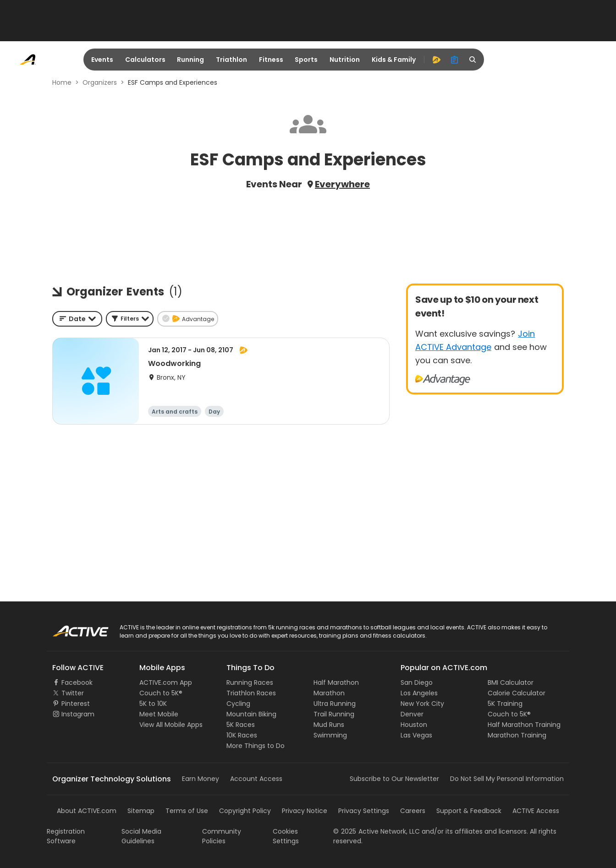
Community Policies (222, 836)
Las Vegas (416, 735)
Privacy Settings (364, 811)
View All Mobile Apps (171, 725)
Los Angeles (419, 693)
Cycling (238, 704)
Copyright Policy (245, 811)
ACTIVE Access (536, 811)
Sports (306, 60)
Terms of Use (187, 811)
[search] (473, 60)
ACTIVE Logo (72, 628)
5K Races (241, 725)
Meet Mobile (159, 714)
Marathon (329, 693)
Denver (412, 714)
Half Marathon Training (524, 725)
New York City (422, 704)
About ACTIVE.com (87, 811)
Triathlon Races (251, 693)
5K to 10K (153, 704)
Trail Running (334, 714)
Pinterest (76, 704)
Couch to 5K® (161, 693)
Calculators (145, 60)
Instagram (78, 714)
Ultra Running (335, 704)
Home (62, 82)
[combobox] (77, 319)
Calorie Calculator (517, 693)
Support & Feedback (469, 811)
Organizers (100, 82)
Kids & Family (394, 60)
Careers (413, 811)
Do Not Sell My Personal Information (507, 779)
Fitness (271, 60)
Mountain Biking (251, 714)
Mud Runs (329, 725)
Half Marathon (336, 682)
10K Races (242, 735)
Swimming (330, 735)
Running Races (250, 682)
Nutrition (345, 60)
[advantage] (436, 60)
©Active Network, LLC (377, 831)
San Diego (417, 682)
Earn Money (201, 779)
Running (190, 60)
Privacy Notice (305, 811)
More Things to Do (256, 746)
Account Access (256, 779)
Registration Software (66, 836)
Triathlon (231, 60)
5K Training (505, 704)
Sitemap (141, 811)
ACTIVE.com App (166, 682)
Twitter (73, 693)
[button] (130, 319)
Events (102, 60)
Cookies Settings (286, 836)
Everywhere (342, 184)
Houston (414, 725)
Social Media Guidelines (141, 836)
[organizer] (455, 60)
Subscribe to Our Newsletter (394, 779)
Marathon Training (517, 735)
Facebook (77, 682)
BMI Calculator (511, 682)
